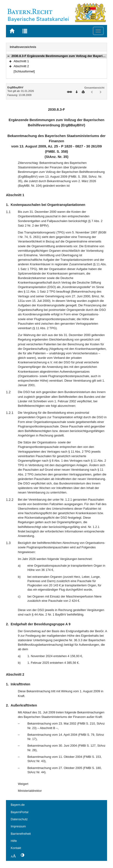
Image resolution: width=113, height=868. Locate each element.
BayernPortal (20, 812)
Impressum (18, 826)
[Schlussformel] (24, 71)
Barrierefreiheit (21, 834)
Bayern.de (18, 805)
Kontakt (16, 848)
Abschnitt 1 (21, 61)
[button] (8, 56)
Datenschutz (19, 819)
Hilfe (14, 841)
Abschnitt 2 (21, 66)
